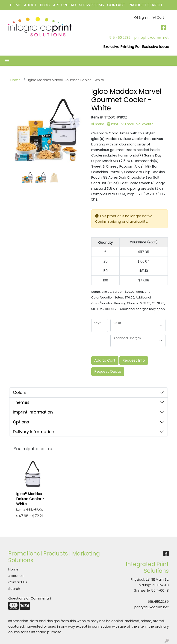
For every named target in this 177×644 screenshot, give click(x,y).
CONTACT (116, 5)
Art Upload (64, 5)
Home (13, 569)
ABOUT (30, 5)
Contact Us (18, 582)
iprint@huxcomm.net (151, 38)
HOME (15, 5)
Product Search (145, 5)
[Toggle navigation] (7, 61)
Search (14, 589)
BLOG (45, 5)
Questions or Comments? (30, 598)
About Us (16, 576)
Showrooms (91, 5)
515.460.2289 (120, 38)
